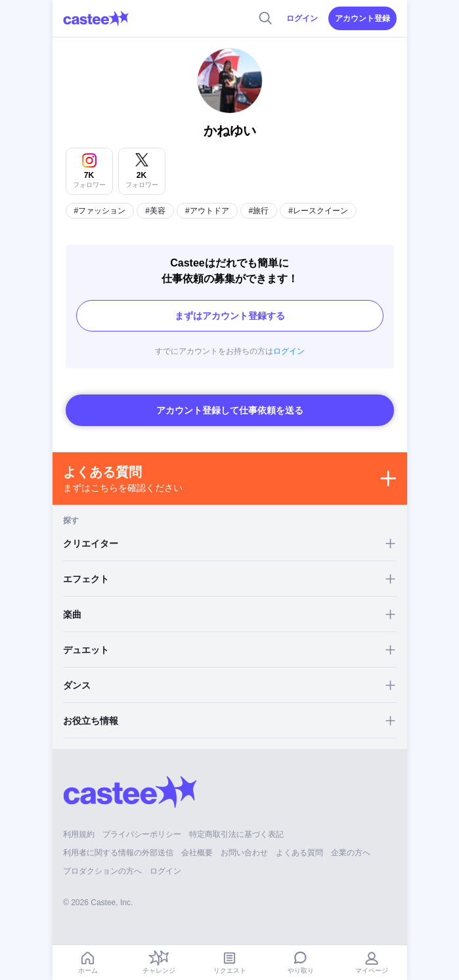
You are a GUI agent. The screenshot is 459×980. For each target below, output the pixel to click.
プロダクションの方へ (102, 871)
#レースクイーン (318, 211)
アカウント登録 (362, 18)
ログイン (302, 18)
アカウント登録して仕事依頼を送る (230, 410)
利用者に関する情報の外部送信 (118, 853)
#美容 (155, 211)
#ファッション (100, 211)
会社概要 (197, 853)
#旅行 (259, 211)
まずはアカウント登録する (230, 316)
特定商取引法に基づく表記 (236, 834)
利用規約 (79, 834)
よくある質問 (299, 853)
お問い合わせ (244, 853)
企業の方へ (351, 853)
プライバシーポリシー (142, 834)
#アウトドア (207, 211)
